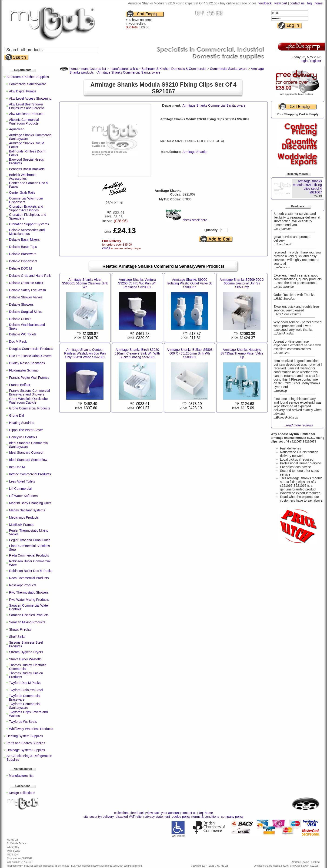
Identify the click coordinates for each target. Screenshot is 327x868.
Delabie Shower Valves (26, 297)
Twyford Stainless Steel (26, 690)
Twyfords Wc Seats (23, 722)
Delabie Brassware (23, 254)
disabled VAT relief (129, 817)
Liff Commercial (20, 489)
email (106, 248)
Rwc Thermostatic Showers (29, 592)
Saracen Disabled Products (29, 615)
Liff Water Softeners (23, 496)
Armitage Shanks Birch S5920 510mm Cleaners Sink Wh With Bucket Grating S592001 (137, 353)
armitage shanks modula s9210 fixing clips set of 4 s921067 (307, 187)
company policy (232, 817)
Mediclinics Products (24, 517)
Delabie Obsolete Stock (26, 283)
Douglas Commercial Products (31, 349)
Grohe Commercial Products (30, 408)
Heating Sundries (22, 423)
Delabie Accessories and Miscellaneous (27, 232)
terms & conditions (206, 817)
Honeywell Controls (23, 437)
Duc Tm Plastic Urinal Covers (30, 356)
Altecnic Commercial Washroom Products (24, 122)
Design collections (22, 793)
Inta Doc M (17, 467)
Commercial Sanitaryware (27, 84)
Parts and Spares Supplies (26, 743)
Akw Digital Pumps (23, 91)
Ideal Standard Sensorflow (28, 460)
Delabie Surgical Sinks (25, 312)
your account (170, 813)
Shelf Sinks (17, 637)
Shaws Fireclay (20, 629)
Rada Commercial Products (29, 555)
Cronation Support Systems (29, 224)
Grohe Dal (17, 415)
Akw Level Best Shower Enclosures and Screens (27, 106)
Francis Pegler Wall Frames (29, 378)
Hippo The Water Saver (26, 430)
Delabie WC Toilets (23, 334)
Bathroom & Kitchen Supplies (28, 77)
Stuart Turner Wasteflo (25, 659)
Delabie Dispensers (23, 261)
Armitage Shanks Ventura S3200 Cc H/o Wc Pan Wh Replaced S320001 (137, 283)
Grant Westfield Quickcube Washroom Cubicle (28, 401)
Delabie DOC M (20, 268)
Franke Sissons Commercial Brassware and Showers (29, 392)
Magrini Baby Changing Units (30, 503)
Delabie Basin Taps (23, 247)
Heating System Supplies (25, 736)
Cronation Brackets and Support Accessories (26, 208)
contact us (297, 3)
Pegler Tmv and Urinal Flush (30, 540)
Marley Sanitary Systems (27, 510)
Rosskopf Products (23, 585)
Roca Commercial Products (29, 578)
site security (92, 817)
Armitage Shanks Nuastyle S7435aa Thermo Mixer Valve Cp (242, 353)
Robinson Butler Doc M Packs (31, 571)
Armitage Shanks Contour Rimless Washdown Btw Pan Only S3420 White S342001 (85, 353)
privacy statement (157, 817)
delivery (108, 817)
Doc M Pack (18, 341)
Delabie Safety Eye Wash (27, 290)
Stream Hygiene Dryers (26, 652)
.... (298, 425)
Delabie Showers (21, 304)
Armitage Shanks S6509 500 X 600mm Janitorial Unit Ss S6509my (242, 283)
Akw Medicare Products (26, 114)
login (304, 61)
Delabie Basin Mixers (24, 240)
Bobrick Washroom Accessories (23, 177)
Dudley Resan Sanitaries (27, 363)
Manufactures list (21, 776)
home (319, 3)
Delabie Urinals (20, 319)
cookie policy (181, 817)
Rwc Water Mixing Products (29, 600)
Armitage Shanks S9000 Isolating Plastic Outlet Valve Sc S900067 (190, 283)
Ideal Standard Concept (26, 453)
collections (122, 813)
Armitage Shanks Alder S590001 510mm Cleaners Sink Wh (85, 283)
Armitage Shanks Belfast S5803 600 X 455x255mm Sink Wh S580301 (190, 353)
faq (309, 3)
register (316, 61)
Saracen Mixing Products (27, 622)
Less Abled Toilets (22, 481)
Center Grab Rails (22, 193)
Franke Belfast (20, 385)
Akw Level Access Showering (30, 98)
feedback (265, 3)
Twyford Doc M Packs (25, 683)
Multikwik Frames (22, 525)
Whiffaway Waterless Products (31, 729)
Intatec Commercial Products (30, 474)
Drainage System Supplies (26, 750)
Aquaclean (17, 129)
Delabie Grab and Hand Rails (30, 276)
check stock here (195, 220)
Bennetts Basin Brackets (27, 169)
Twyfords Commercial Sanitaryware (25, 706)
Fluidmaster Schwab (24, 370)
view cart (281, 3)
